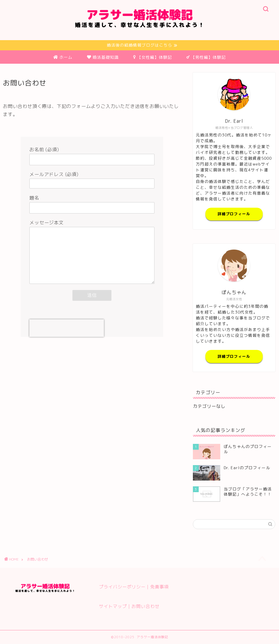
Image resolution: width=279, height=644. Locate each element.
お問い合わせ (145, 606)
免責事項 (159, 587)
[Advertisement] (92, 387)
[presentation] (67, 328)
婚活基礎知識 (103, 57)
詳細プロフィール (234, 214)
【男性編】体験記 (206, 57)
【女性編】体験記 (153, 57)
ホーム (63, 57)
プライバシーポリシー (122, 587)
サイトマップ (113, 606)
